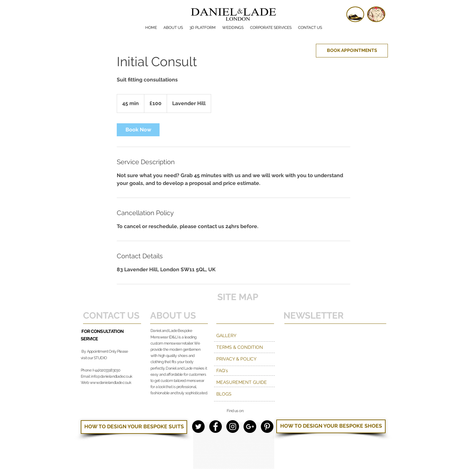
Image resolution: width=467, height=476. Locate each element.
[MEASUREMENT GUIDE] (245, 382)
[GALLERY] (245, 336)
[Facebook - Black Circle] (216, 427)
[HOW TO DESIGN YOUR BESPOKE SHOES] (331, 426)
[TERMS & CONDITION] (256, 347)
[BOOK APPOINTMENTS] (352, 51)
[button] (271, 28)
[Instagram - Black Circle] (233, 427)
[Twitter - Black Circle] (198, 427)
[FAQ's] (245, 371)
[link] (138, 130)
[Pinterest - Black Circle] (267, 427)
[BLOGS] (245, 394)
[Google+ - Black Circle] (250, 427)
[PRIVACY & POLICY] (245, 359)
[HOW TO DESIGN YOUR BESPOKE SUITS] (134, 427)
